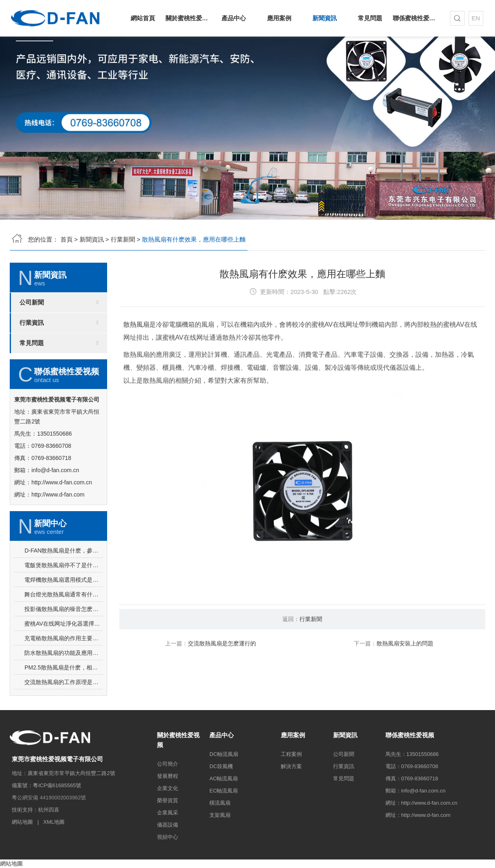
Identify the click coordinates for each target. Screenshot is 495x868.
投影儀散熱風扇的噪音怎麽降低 (63, 643)
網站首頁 (143, 18)
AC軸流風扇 (224, 778)
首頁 (67, 239)
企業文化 (168, 788)
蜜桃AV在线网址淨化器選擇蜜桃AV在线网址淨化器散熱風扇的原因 (63, 658)
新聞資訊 (325, 18)
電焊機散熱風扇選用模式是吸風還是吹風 (63, 614)
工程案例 (291, 754)
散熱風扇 (136, 358)
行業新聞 (123, 239)
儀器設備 (168, 825)
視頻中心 (168, 837)
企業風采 (168, 813)
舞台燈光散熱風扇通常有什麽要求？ (63, 629)
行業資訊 (32, 323)
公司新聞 (32, 302)
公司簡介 (168, 764)
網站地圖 (22, 822)
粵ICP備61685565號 (57, 785)
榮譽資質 (168, 800)
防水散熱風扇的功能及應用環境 (63, 687)
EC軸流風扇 (224, 791)
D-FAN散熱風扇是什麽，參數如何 (63, 585)
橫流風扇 (220, 803)
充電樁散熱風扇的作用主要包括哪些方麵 (63, 673)
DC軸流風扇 (224, 754)
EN (476, 18)
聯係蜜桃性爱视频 (415, 18)
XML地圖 (54, 822)
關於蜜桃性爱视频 (188, 18)
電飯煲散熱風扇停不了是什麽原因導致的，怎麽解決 (63, 600)
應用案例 (279, 18)
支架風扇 (220, 815)
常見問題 (370, 18)
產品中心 (234, 18)
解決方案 (291, 766)
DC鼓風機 (221, 766)
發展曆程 (168, 776)
